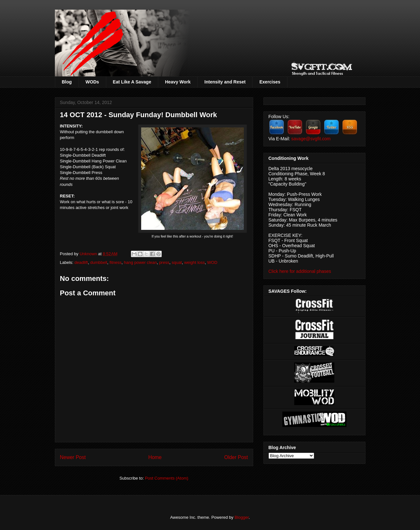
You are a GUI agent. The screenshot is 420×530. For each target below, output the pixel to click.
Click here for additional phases (300, 271)
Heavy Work (178, 82)
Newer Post (73, 457)
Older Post (236, 457)
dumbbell (99, 262)
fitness (116, 262)
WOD (212, 262)
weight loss (194, 262)
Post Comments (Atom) (167, 478)
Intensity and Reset (225, 82)
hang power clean (140, 262)
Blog (67, 82)
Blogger (242, 517)
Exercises (270, 82)
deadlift (81, 262)
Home (155, 457)
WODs (92, 82)
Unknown (89, 254)
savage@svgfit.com (311, 139)
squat (177, 262)
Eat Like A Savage (132, 82)
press (164, 262)
